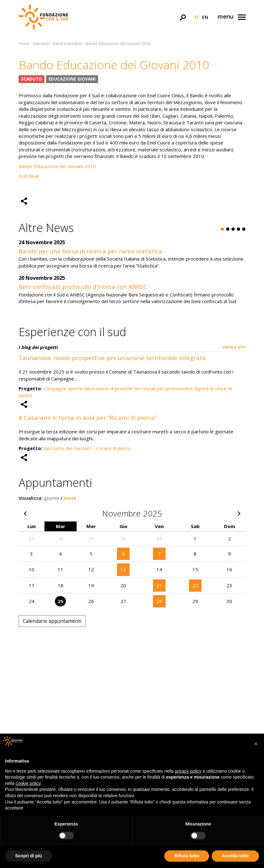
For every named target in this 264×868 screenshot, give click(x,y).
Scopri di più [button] (29, 856)
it (197, 17)
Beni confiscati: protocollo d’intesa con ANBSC (83, 287)
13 (123, 569)
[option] (132, 275)
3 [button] (233, 229)
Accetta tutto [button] (235, 856)
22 (195, 585)
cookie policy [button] (28, 783)
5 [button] (244, 229)
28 (159, 601)
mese (70, 498)
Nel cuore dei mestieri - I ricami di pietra (87, 448)
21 (159, 585)
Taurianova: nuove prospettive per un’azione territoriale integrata (112, 358)
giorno (52, 498)
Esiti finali (29, 176)
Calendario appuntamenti (52, 621)
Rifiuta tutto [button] (187, 856)
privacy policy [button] (188, 771)
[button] (256, 744)
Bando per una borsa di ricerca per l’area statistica (90, 251)
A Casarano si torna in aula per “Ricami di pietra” (88, 417)
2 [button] (228, 229)
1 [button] (222, 229)
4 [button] (238, 229)
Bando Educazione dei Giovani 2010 (57, 166)
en (205, 17)
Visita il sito (234, 347)
